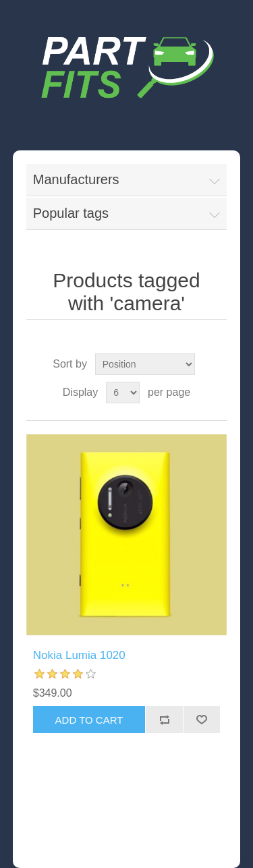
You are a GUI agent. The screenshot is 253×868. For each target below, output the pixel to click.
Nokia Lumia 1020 (79, 655)
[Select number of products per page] (123, 393)
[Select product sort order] (145, 364)
